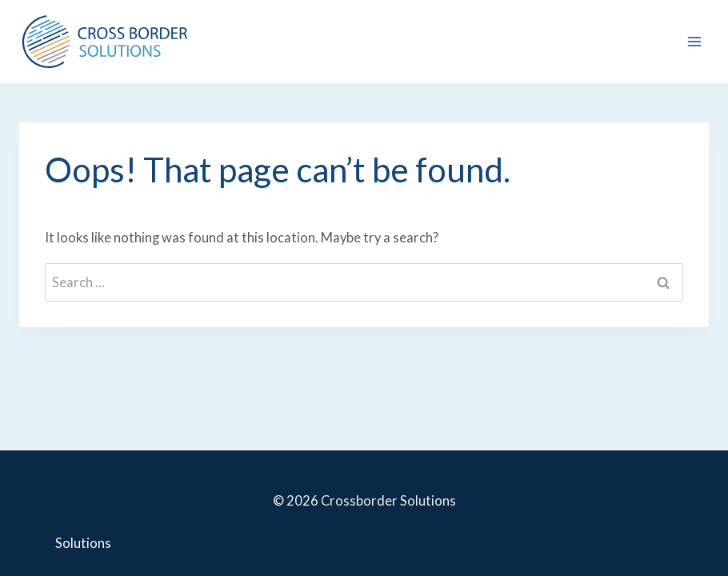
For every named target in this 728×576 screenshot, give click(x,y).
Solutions (83, 543)
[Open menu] (694, 41)
